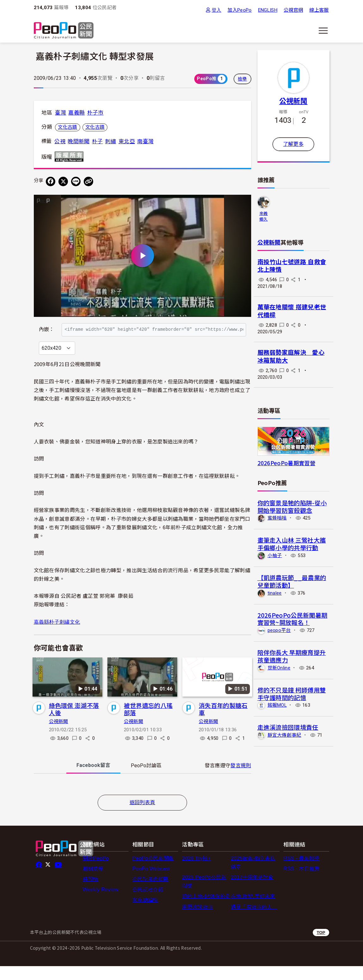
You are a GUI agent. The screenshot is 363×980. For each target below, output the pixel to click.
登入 (217, 10)
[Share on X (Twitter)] (63, 181)
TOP (321, 946)
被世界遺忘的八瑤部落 (148, 723)
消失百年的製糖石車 (223, 723)
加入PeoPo (239, 10)
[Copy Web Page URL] (88, 181)
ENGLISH (268, 10)
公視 (60, 141)
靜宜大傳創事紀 (284, 735)
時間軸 (91, 893)
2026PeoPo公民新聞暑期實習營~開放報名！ (293, 619)
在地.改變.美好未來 (253, 910)
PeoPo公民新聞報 (153, 872)
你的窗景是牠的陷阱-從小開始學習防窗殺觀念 (292, 506)
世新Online (279, 668)
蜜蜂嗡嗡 (277, 518)
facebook (39, 878)
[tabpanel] (142, 799)
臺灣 (61, 113)
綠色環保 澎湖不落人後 (74, 723)
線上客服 (319, 10)
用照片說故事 (197, 921)
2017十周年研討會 (252, 891)
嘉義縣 (76, 113)
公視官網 (293, 10)
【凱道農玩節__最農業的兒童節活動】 (292, 581)
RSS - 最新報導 (301, 872)
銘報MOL (277, 705)
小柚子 (275, 555)
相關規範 (93, 882)
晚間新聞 (79, 141)
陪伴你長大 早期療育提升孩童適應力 (292, 656)
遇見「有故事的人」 (254, 921)
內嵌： (47, 326)
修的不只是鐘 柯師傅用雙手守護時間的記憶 (292, 694)
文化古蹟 (67, 127)
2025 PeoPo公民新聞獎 (204, 895)
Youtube (59, 878)
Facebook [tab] (93, 779)
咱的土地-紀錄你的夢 (206, 910)
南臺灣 (145, 141)
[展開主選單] (323, 31)
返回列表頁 (142, 816)
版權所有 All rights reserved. (70, 157)
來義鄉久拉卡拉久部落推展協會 (264, 217)
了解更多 (293, 144)
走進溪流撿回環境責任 (288, 727)
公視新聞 (59, 735)
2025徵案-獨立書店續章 (253, 876)
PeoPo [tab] (146, 779)
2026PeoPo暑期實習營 (286, 463)
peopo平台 (279, 630)
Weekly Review (101, 903)
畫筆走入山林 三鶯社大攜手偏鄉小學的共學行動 (292, 544)
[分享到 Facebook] (51, 181)
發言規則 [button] (241, 779)
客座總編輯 (145, 914)
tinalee (275, 593)
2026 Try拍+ (196, 872)
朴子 (97, 141)
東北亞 (127, 141)
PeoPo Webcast (151, 882)
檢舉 (242, 79)
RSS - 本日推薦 (301, 882)
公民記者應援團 (150, 893)
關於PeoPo (96, 872)
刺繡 (111, 141)
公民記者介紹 (148, 903)
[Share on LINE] (76, 181)
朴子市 (95, 113)
